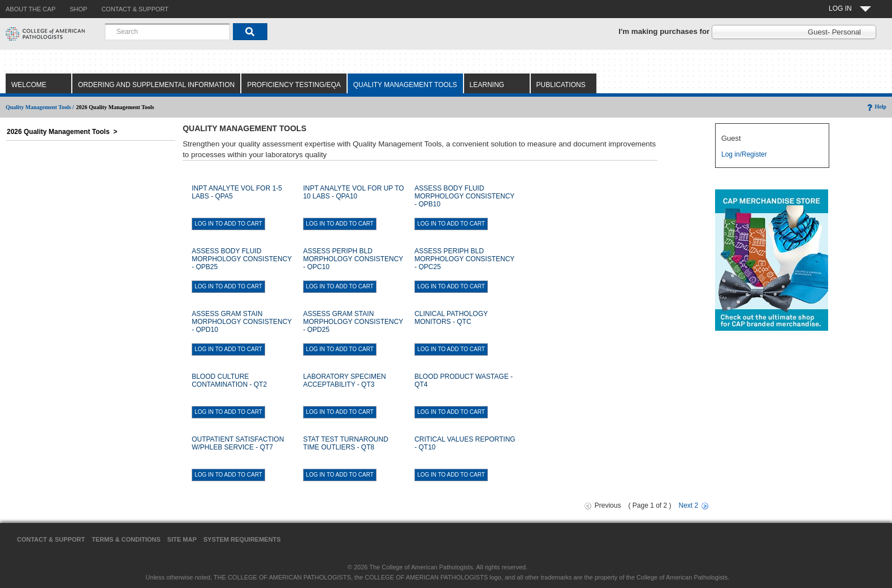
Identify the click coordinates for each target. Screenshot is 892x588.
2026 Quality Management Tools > (62, 132)
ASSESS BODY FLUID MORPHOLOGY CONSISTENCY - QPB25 (242, 259)
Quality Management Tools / (40, 107)
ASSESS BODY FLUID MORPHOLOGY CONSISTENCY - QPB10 (464, 196)
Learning (487, 85)
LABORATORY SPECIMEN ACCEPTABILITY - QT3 (345, 381)
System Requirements (242, 539)
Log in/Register (744, 154)
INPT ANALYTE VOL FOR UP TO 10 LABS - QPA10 (354, 192)
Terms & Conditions (126, 539)
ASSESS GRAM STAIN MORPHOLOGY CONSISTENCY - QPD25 (353, 322)
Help (876, 107)
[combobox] (167, 32)
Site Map (182, 539)
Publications (561, 85)
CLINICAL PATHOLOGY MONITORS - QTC (451, 318)
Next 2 (689, 505)
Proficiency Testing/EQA (294, 85)
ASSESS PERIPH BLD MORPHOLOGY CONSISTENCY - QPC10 (353, 259)
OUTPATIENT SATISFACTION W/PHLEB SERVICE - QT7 (238, 443)
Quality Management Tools (405, 85)
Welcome (29, 85)
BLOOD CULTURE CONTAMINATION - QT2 (229, 381)
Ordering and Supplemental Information (156, 85)
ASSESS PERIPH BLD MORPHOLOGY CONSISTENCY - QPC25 (464, 259)
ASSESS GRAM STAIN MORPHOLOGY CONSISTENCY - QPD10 (242, 322)
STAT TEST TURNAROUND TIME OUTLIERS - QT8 (346, 443)
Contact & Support (51, 539)
